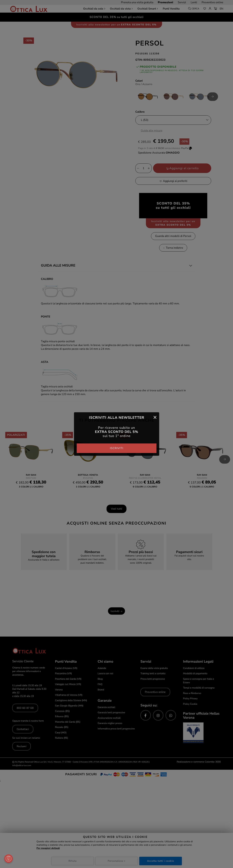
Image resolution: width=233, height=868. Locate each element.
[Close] (155, 417)
